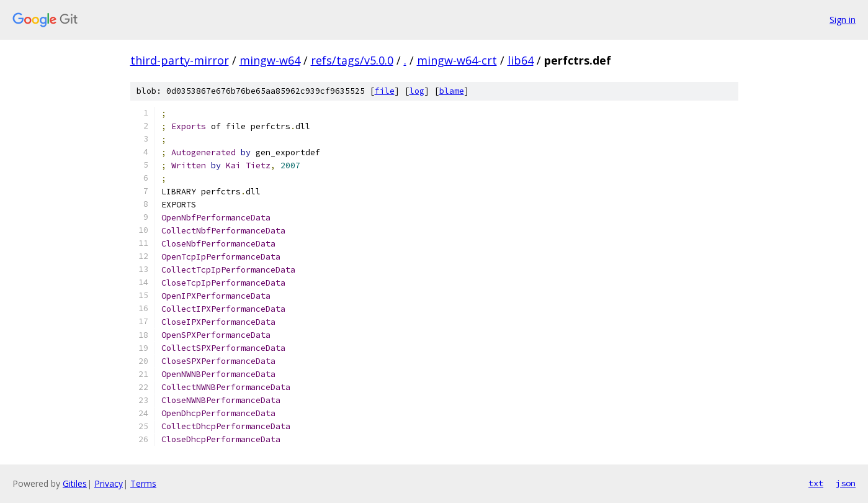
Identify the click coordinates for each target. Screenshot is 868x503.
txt (816, 483)
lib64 (521, 60)
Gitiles (75, 483)
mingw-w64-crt (457, 60)
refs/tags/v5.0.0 (352, 60)
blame (452, 91)
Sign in (843, 20)
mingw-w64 (270, 60)
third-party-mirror (180, 60)
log (417, 91)
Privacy (109, 483)
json (846, 483)
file (385, 91)
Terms (143, 483)
